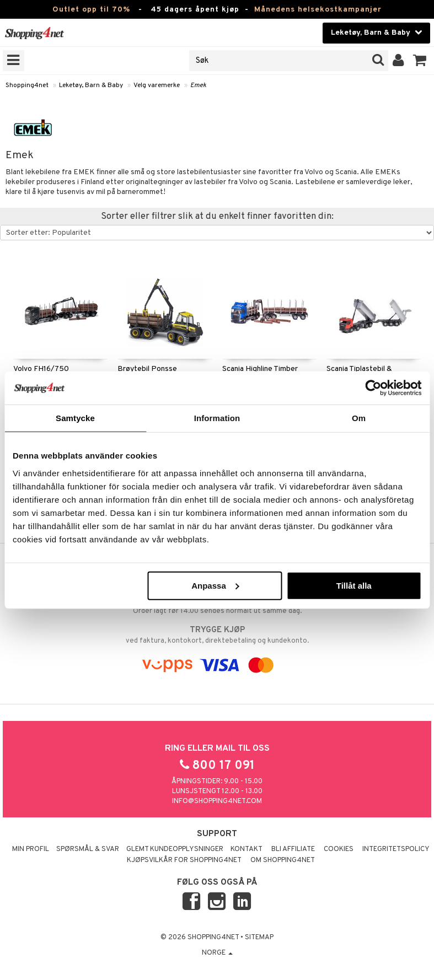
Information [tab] (217, 418)
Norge (217, 953)
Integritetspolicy (396, 849)
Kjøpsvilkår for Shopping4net (184, 860)
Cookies (339, 849)
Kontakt (247, 849)
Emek (198, 85)
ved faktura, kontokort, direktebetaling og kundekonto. (217, 635)
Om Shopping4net (283, 860)
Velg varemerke (157, 85)
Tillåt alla (354, 585)
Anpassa (215, 585)
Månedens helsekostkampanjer (318, 10)
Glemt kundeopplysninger (175, 849)
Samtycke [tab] (75, 418)
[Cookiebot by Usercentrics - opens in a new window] (373, 388)
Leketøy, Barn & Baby (91, 85)
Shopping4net (27, 85)
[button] (420, 61)
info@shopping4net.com (217, 801)
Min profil (31, 849)
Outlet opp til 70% (91, 10)
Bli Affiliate (293, 849)
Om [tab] (359, 418)
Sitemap (259, 938)
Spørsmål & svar (88, 849)
